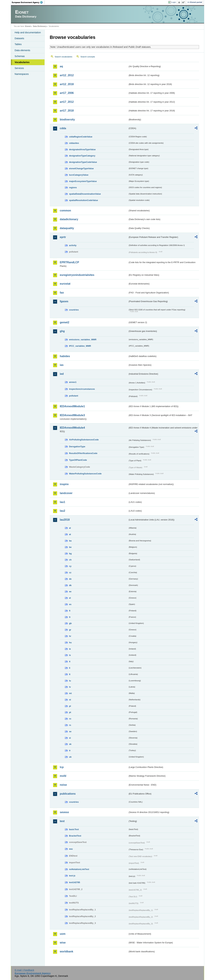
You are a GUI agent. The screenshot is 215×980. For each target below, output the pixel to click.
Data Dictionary (40, 26)
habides (65, 356)
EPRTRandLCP (69, 262)
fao (62, 293)
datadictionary (69, 219)
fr (70, 617)
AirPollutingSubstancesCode (84, 440)
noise (63, 785)
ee (70, 592)
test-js (72, 876)
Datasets (19, 38)
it (70, 661)
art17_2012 (67, 102)
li (70, 668)
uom (63, 934)
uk (70, 757)
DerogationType (77, 447)
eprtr (63, 237)
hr (70, 636)
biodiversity (67, 120)
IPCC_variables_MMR (80, 346)
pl (70, 706)
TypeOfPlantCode (78, 460)
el (70, 598)
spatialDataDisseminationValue (85, 194)
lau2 (62, 511)
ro (70, 719)
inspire (64, 484)
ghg (62, 331)
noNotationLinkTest (79, 869)
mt (70, 693)
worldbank (67, 951)
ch (70, 560)
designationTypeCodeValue (83, 162)
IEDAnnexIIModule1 (72, 406)
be (70, 547)
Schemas (20, 56)
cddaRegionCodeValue (81, 137)
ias (62, 365)
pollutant (74, 396)
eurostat (65, 284)
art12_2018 (67, 84)
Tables (18, 44)
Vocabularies (22, 62)
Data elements (22, 50)
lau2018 (65, 520)
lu (70, 681)
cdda (63, 128)
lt (70, 674)
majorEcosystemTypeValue (83, 181)
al (70, 528)
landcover (66, 493)
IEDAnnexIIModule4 (72, 428)
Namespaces (22, 74)
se (70, 731)
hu (70, 642)
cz (70, 573)
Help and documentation (28, 32)
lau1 (62, 502)
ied (62, 374)
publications (68, 794)
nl (70, 700)
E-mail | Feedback (24, 970)
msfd (63, 776)
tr (70, 750)
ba (70, 541)
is (70, 655)
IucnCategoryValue (79, 175)
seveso (64, 812)
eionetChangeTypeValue (81, 168)
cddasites (74, 143)
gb (70, 623)
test (62, 821)
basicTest (74, 829)
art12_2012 (67, 75)
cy (70, 566)
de (70, 579)
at (70, 534)
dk (70, 585)
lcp (62, 767)
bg (70, 553)
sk (70, 744)
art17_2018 (67, 111)
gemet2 (64, 322)
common (65, 211)
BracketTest (75, 836)
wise (63, 943)
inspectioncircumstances (82, 389)
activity (73, 245)
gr (70, 630)
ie (70, 649)
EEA (28, 2)
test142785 (74, 882)
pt (70, 712)
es (70, 604)
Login (174, 2)
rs (70, 725)
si (70, 738)
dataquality (67, 228)
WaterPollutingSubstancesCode (85, 474)
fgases (64, 301)
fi (70, 611)
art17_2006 (67, 93)
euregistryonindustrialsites (77, 275)
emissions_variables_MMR (83, 340)
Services (19, 68)
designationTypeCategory (82, 156)
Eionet (28, 26)
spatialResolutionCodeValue (83, 200)
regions (73, 187)
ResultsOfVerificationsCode (83, 453)
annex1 (73, 382)
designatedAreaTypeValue (82, 149)
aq (61, 66)
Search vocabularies (63, 57)
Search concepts (88, 57)
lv (70, 687)
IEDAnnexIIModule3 (72, 415)
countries (74, 310)
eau (71, 849)
